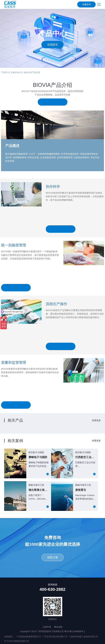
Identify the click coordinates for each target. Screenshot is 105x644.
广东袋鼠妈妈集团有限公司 (29, 637)
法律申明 (47, 627)
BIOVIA (16, 72)
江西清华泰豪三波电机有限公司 (83, 637)
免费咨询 (86, 4)
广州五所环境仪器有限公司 (55, 637)
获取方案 (53, 557)
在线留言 (53, 44)
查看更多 (96, 420)
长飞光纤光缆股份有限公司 (17, 641)
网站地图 (58, 627)
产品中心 (5, 72)
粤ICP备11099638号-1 (75, 631)
